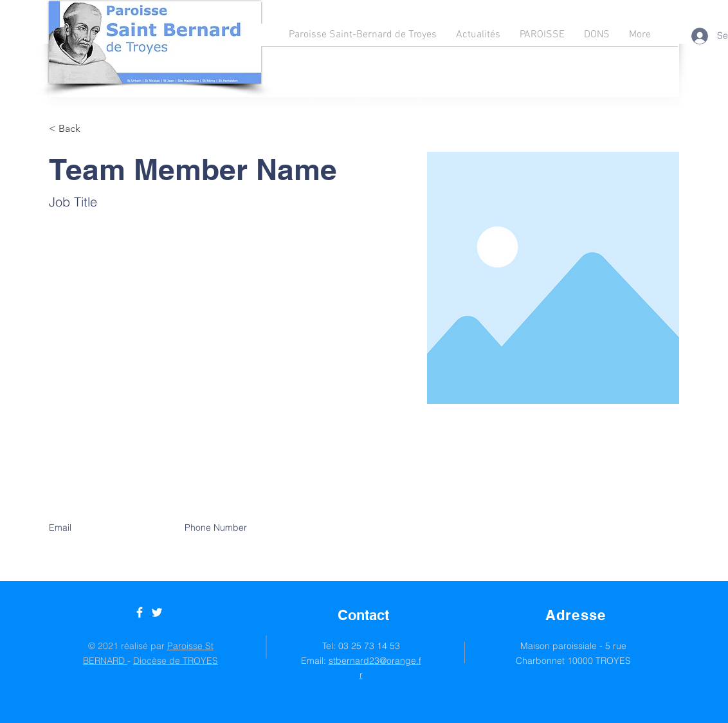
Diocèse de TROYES (176, 661)
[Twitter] (157, 612)
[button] (74, 129)
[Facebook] (140, 612)
